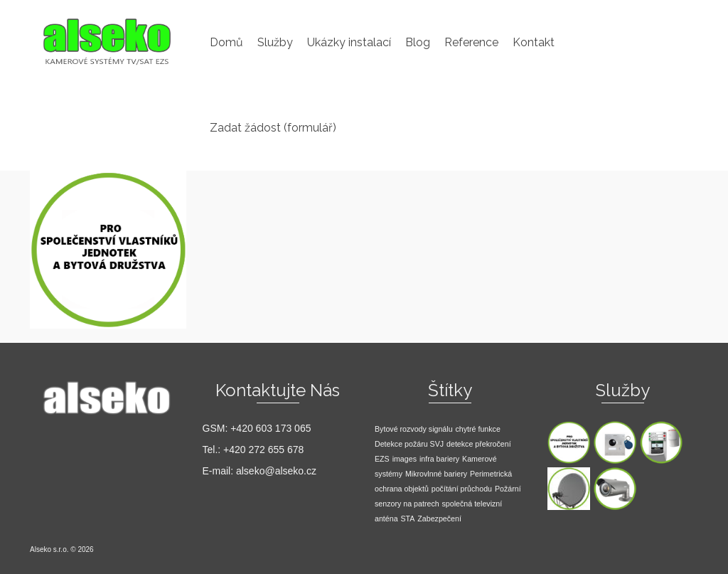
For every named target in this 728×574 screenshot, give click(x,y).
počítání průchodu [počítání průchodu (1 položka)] (462, 489)
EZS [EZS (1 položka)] (382, 459)
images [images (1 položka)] (405, 459)
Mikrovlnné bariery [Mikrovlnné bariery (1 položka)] (436, 474)
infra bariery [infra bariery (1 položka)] (439, 459)
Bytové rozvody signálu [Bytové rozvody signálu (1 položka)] (414, 429)
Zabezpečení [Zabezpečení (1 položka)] (439, 519)
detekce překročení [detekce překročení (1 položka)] (479, 444)
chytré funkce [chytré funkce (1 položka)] (477, 429)
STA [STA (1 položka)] (407, 519)
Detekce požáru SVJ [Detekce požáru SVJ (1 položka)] (409, 444)
